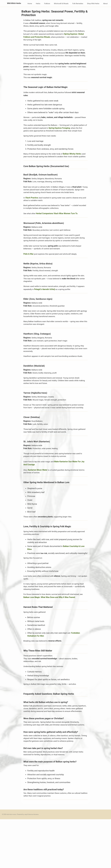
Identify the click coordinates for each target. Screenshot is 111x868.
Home (30, 4)
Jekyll (27, 863)
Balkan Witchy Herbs (75, 161)
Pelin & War (28, 274)
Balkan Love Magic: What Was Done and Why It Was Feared (49, 633)
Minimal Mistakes (35, 863)
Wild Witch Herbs (11, 3)
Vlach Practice (32, 213)
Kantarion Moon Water (38, 499)
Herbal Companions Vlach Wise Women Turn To (58, 229)
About (105, 4)
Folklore (47, 4)
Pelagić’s (53, 310)
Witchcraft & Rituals (61, 4)
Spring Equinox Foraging (70, 132)
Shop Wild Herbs (93, 4)
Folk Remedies (78, 4)
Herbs (38, 4)
